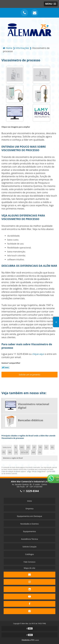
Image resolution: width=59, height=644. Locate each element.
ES (28, 447)
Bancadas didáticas (31, 420)
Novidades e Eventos (29, 524)
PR (40, 447)
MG (22, 447)
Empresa (29, 509)
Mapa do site (29, 568)
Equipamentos (29, 531)
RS (52, 447)
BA (10, 452)
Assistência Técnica (29, 539)
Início (29, 501)
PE (4, 452)
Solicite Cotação (29, 547)
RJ (16, 447)
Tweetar (5, 367)
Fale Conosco (29, 562)
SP (34, 447)
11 (29, 491)
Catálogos (29, 554)
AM (33, 452)
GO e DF (25, 452)
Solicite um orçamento (30, 375)
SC (46, 447)
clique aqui (38, 354)
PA (40, 452)
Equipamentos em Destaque (29, 516)
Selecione (7, 447)
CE (16, 452)
